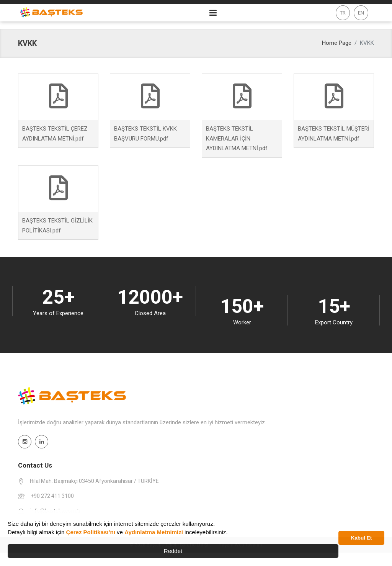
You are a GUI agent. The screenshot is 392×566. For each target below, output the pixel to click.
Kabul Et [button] (362, 538)
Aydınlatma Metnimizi (154, 532)
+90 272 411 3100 (52, 496)
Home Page (337, 43)
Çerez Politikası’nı (91, 532)
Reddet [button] (173, 551)
